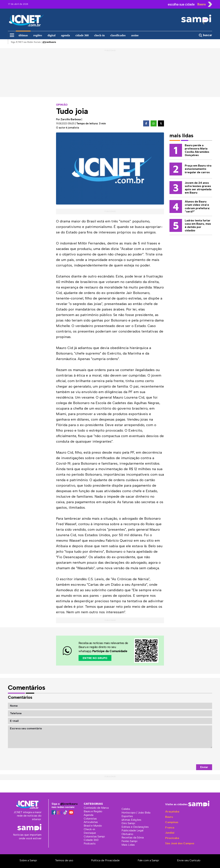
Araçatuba (172, 811)
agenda (65, 35)
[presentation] (186, 756)
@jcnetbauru (69, 804)
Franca (170, 827)
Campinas (172, 822)
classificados (118, 35)
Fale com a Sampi (148, 860)
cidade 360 (82, 35)
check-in (99, 35)
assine (135, 35)
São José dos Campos (180, 843)
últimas (23, 35)
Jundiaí (170, 833)
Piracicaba (172, 838)
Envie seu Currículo (189, 860)
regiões (38, 35)
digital (52, 35)
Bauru (169, 817)
